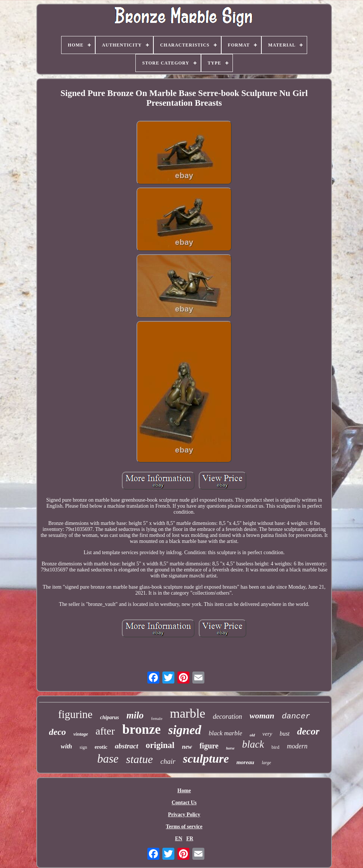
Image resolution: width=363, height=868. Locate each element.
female (157, 718)
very (267, 734)
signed (185, 730)
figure (209, 746)
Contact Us (184, 803)
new (187, 747)
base (108, 759)
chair (168, 761)
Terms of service (184, 827)
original (160, 745)
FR (190, 839)
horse (230, 748)
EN (179, 839)
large (266, 763)
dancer (296, 716)
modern (297, 746)
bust (285, 734)
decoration (227, 717)
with (66, 746)
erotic (101, 747)
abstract (126, 746)
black (253, 744)
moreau (245, 762)
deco (57, 732)
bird (275, 747)
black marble (226, 733)
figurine (75, 714)
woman (262, 716)
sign (83, 747)
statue (139, 759)
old (252, 735)
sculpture (206, 759)
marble (187, 713)
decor (308, 731)
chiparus (110, 717)
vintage (81, 734)
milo (135, 715)
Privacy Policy (184, 815)
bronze (141, 729)
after (105, 731)
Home (184, 791)
